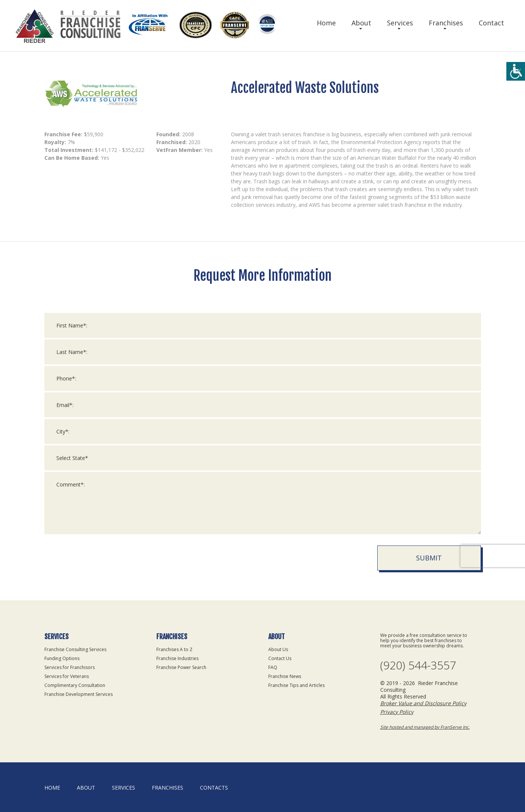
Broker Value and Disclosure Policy (423, 703)
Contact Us (280, 658)
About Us (278, 649)
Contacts (214, 788)
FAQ (273, 667)
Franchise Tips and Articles (296, 685)
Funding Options (62, 658)
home (52, 788)
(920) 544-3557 (418, 665)
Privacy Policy (397, 712)
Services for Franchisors (70, 667)
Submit (429, 567)
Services (400, 23)
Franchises (446, 23)
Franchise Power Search (181, 667)
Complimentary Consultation (75, 685)
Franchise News (285, 676)
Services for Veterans (67, 676)
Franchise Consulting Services (75, 649)
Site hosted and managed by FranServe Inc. (425, 727)
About (361, 23)
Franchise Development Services (79, 694)
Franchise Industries (177, 658)
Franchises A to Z (174, 649)
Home (326, 23)
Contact (491, 23)
